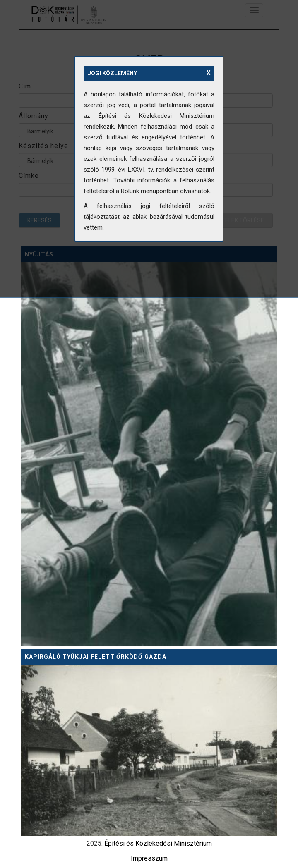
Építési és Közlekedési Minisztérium (158, 843)
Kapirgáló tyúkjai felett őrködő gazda (96, 657)
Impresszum (149, 858)
